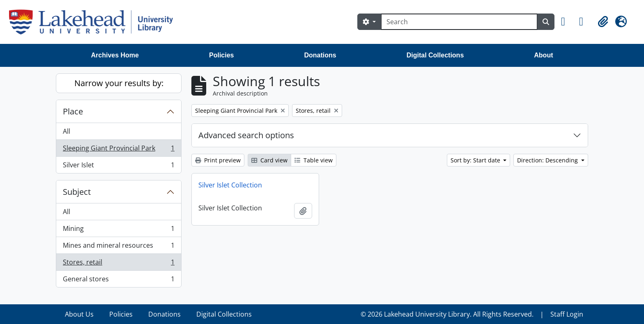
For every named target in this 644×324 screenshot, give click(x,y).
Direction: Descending (548, 160)
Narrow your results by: (119, 83)
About (543, 55)
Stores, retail (118, 264)
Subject (77, 192)
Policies (221, 55)
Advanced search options (246, 135)
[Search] (459, 22)
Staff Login (567, 314)
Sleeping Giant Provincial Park (118, 150)
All (67, 131)
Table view (314, 160)
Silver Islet (118, 167)
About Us (79, 314)
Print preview (218, 160)
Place (73, 111)
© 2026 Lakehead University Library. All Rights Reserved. (447, 314)
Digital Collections (435, 55)
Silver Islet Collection (230, 185)
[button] (567, 22)
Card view (269, 160)
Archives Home (115, 55)
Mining (118, 230)
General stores (118, 281)
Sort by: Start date (476, 160)
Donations (320, 55)
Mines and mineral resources (118, 247)
